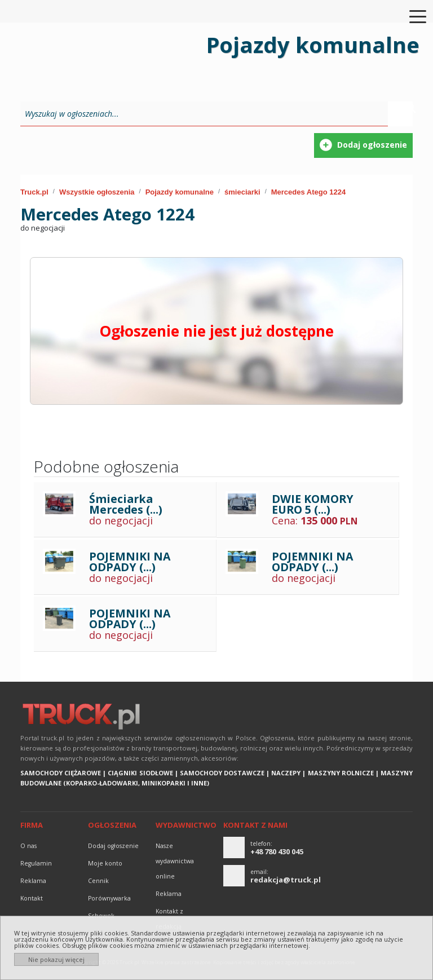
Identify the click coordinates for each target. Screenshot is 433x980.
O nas (28, 846)
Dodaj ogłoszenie (113, 846)
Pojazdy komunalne (180, 192)
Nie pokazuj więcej (56, 959)
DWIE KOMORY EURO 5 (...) (313, 504)
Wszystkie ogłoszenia (97, 192)
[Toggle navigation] (411, 16)
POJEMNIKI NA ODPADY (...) (130, 562)
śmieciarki (242, 192)
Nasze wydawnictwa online (175, 861)
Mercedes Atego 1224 (308, 192)
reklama (33, 881)
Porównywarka (109, 898)
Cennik (98, 881)
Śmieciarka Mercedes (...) (126, 504)
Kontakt (32, 898)
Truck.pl (34, 192)
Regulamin (36, 863)
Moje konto (105, 863)
